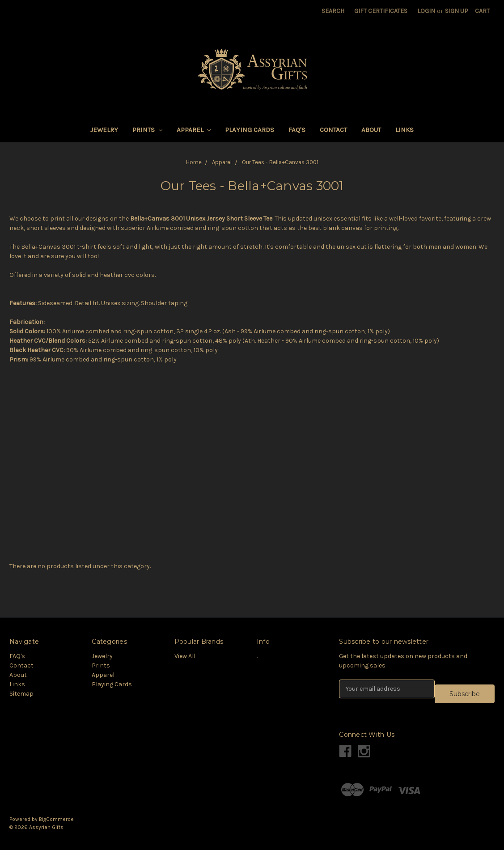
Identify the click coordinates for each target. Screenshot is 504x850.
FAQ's (297, 130)
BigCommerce (56, 819)
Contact (333, 130)
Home (194, 162)
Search (333, 11)
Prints (147, 130)
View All (185, 656)
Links (404, 130)
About (371, 130)
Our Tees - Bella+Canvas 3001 (280, 162)
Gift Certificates (381, 11)
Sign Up (457, 11)
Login (426, 11)
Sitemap (21, 694)
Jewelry (104, 130)
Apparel (194, 130)
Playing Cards (250, 130)
